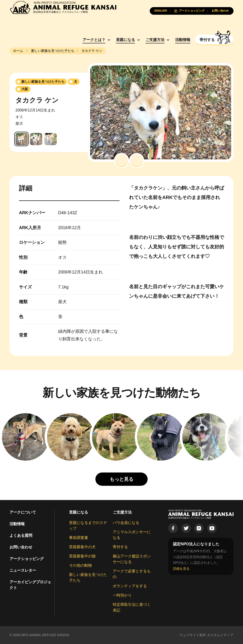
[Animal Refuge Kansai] (63, 7)
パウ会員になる (126, 523)
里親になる (126, 40)
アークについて (23, 512)
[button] (121, 161)
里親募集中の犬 (82, 547)
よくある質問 (21, 535)
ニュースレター (23, 570)
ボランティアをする (130, 586)
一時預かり (122, 595)
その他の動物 (80, 565)
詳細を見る (181, 569)
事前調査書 (79, 538)
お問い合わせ (21, 547)
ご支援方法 (155, 40)
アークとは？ (94, 40)
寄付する (120, 547)
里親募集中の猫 (82, 556)
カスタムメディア (220, 635)
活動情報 (183, 40)
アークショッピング (27, 559)
